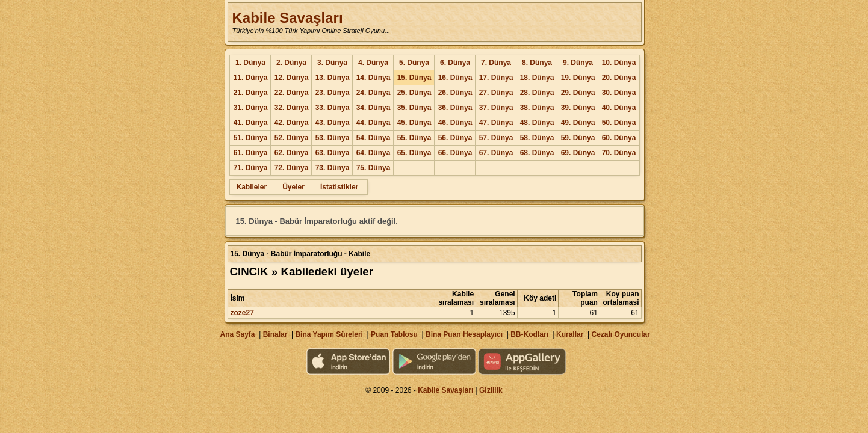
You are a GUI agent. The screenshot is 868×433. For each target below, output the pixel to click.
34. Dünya (374, 108)
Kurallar (570, 334)
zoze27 (242, 313)
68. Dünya (537, 153)
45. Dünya (414, 123)
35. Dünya (414, 108)
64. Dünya (374, 153)
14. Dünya (374, 78)
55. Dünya (414, 138)
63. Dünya (333, 153)
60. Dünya (619, 138)
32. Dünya (292, 108)
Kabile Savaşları (287, 18)
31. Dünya (251, 108)
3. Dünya (332, 63)
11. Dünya (251, 78)
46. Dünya (455, 123)
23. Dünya (333, 93)
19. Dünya (578, 78)
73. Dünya (333, 168)
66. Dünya (455, 153)
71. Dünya (251, 168)
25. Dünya (414, 93)
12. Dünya (292, 78)
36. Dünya (455, 108)
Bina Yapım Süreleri (329, 334)
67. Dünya (496, 153)
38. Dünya (537, 108)
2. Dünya (291, 63)
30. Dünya (619, 93)
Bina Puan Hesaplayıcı (464, 334)
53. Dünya (333, 138)
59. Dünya (578, 138)
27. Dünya (496, 93)
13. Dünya (333, 78)
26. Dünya (455, 93)
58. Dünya (537, 138)
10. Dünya (619, 63)
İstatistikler (339, 187)
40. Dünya (619, 108)
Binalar (275, 334)
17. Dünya (496, 78)
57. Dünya (496, 138)
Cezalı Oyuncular (620, 334)
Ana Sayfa (237, 334)
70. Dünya (619, 153)
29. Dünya (578, 93)
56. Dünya (455, 138)
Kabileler (251, 187)
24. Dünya (374, 93)
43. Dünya (333, 123)
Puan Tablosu (394, 334)
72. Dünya (292, 168)
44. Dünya (374, 123)
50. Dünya (619, 123)
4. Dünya (373, 63)
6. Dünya (455, 63)
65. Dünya (414, 153)
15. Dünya (414, 78)
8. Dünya (537, 63)
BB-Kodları (529, 334)
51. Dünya (251, 138)
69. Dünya (578, 153)
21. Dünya (251, 93)
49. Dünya (578, 123)
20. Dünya (619, 78)
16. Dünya (455, 78)
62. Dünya (292, 153)
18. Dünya (537, 78)
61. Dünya (251, 153)
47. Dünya (496, 123)
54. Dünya (374, 138)
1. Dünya (250, 63)
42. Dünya (292, 123)
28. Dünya (537, 93)
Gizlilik (491, 390)
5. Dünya (414, 63)
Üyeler (293, 187)
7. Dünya (496, 63)
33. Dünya (333, 108)
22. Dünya (292, 93)
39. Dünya (578, 108)
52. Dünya (292, 138)
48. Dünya (537, 123)
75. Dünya (374, 168)
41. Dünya (251, 123)
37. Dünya (496, 108)
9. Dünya (578, 63)
